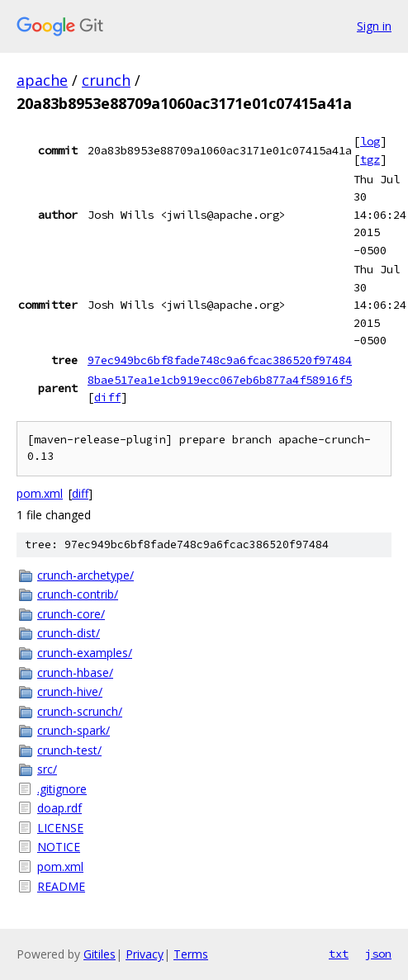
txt (339, 954)
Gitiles (100, 954)
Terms (191, 954)
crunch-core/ (71, 614)
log (370, 141)
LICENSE (60, 828)
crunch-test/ (69, 750)
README (61, 886)
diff (107, 397)
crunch (106, 80)
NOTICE (59, 847)
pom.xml (40, 493)
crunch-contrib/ (78, 594)
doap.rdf (59, 808)
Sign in (374, 26)
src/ (47, 769)
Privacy (145, 954)
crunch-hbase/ (75, 672)
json (378, 954)
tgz (370, 159)
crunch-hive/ (70, 691)
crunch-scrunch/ (80, 711)
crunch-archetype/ (85, 575)
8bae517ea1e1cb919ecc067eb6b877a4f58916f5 (220, 380)
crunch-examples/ (85, 653)
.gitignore (62, 789)
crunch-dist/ (69, 633)
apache (42, 80)
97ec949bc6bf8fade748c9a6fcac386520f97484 (220, 360)
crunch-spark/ (74, 730)
